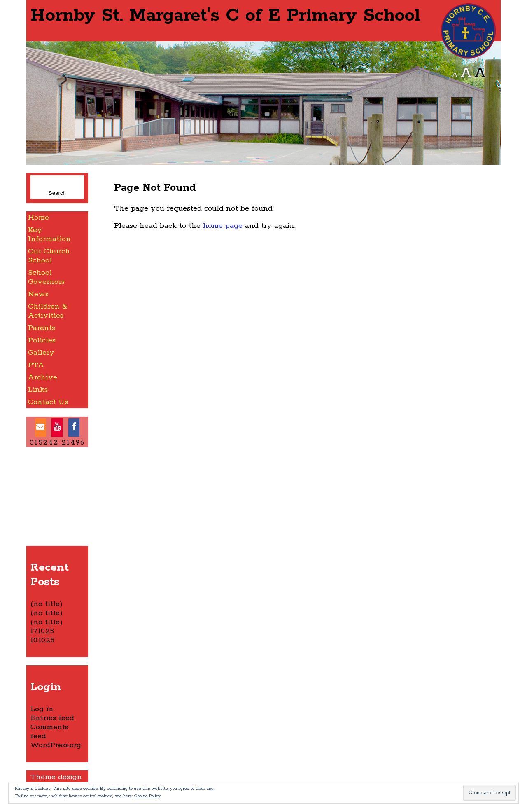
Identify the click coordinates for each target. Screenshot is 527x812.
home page (223, 226)
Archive (43, 377)
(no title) (47, 604)
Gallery (41, 353)
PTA (36, 365)
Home (38, 218)
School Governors (46, 277)
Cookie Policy (147, 796)
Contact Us (48, 402)
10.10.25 (42, 640)
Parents (42, 328)
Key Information (49, 234)
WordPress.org (56, 745)
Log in (42, 709)
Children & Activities (48, 311)
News (38, 294)
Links (38, 390)
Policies (42, 340)
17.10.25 (42, 631)
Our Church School (49, 256)
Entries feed (52, 718)
